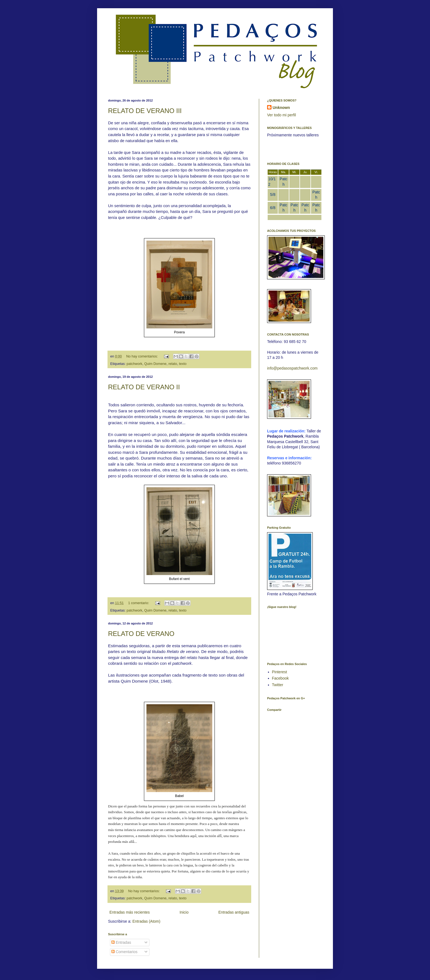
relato (173, 364)
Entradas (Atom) (146, 921)
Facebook (280, 678)
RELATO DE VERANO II (144, 387)
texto (183, 364)
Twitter (278, 685)
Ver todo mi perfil (282, 115)
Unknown (281, 108)
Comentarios (124, 952)
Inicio (184, 912)
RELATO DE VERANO (141, 634)
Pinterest (280, 672)
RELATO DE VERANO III (145, 111)
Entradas (121, 942)
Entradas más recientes (130, 912)
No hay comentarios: (142, 356)
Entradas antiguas (234, 912)
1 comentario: (139, 603)
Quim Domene (155, 364)
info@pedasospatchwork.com (292, 368)
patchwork (135, 364)
